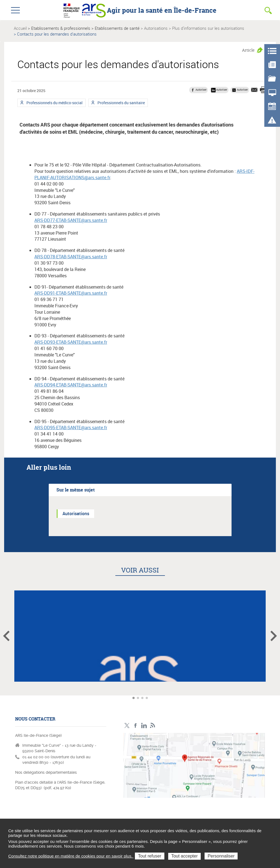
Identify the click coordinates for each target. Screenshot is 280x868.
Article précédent (6, 636)
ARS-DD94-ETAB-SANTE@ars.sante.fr (71, 385)
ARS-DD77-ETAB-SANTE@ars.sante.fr (71, 220)
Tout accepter (184, 856)
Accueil (20, 28)
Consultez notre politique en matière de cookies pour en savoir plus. (71, 856)
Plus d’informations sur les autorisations (208, 28)
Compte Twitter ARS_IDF (127, 726)
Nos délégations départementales (46, 772)
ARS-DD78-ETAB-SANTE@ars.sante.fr (71, 257)
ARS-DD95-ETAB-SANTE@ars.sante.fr (71, 428)
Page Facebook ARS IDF (136, 726)
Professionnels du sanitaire (121, 103)
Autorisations (156, 28)
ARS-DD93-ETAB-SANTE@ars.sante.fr (71, 342)
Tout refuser (149, 856)
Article (248, 50)
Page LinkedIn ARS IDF (144, 726)
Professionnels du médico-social (54, 103)
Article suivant (274, 636)
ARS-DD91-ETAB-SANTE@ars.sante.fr (71, 293)
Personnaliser (221, 856)
